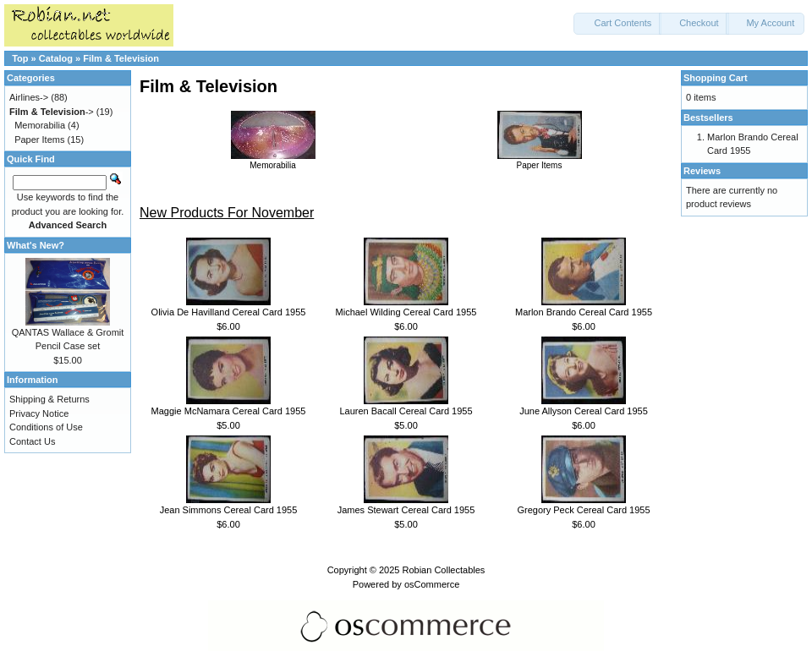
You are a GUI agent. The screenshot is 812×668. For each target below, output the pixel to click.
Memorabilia (273, 161)
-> (52, 112)
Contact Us (32, 441)
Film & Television (121, 58)
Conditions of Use (46, 427)
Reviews (702, 171)
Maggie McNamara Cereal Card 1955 (229, 411)
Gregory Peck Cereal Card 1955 (583, 510)
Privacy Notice (39, 413)
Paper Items (540, 161)
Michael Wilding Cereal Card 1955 (406, 312)
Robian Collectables (443, 570)
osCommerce (432, 584)
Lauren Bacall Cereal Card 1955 (406, 411)
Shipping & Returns (49, 399)
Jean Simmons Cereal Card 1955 (229, 510)
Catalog (56, 58)
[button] (617, 24)
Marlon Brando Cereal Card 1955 (584, 312)
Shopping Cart (716, 78)
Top (20, 58)
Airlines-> (29, 97)
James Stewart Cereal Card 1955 (406, 510)
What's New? (36, 245)
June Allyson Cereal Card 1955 (584, 411)
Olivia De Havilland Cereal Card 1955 (229, 312)
